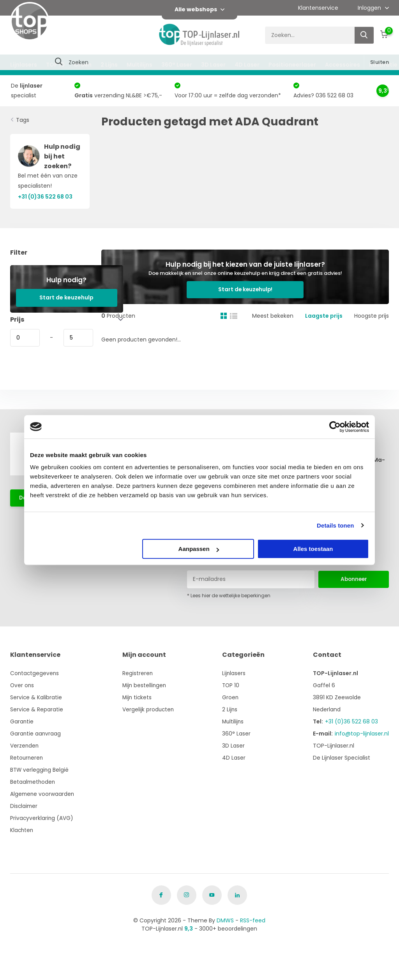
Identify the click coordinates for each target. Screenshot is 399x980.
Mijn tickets (138, 697)
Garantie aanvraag (36, 734)
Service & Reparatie (37, 709)
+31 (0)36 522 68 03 (351, 721)
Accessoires (343, 65)
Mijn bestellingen (146, 685)
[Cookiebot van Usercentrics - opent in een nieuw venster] (335, 427)
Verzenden (25, 746)
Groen (83, 65)
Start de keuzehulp (66, 297)
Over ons (22, 685)
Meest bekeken (273, 299)
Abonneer (354, 579)
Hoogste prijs (372, 299)
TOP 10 (55, 65)
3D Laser (213, 65)
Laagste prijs (324, 299)
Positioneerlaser (292, 65)
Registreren (139, 673)
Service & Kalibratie (36, 697)
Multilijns (139, 65)
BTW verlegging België (40, 770)
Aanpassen (199, 549)
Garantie (22, 721)
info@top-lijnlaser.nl (362, 734)
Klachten (22, 830)
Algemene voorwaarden (43, 794)
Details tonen (335, 525)
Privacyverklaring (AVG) (42, 818)
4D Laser (247, 65)
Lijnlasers (24, 65)
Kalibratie (383, 65)
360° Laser (177, 65)
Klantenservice (318, 8)
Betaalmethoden (33, 782)
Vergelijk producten (149, 709)
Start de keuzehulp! (347, 268)
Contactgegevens (35, 673)
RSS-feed (253, 920)
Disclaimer (24, 806)
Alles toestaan (313, 549)
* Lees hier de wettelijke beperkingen (229, 596)
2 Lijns (109, 65)
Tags (23, 120)
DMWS (225, 920)
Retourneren (27, 758)
